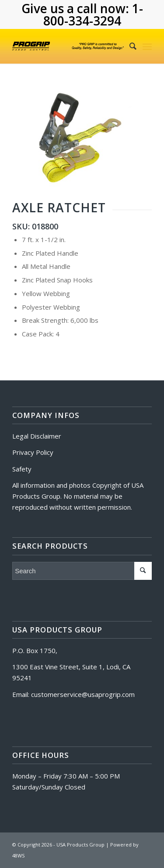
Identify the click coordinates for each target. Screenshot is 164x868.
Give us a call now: (77, 8)
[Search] (129, 46)
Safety (22, 469)
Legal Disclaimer (37, 436)
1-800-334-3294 (93, 14)
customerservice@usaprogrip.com (83, 694)
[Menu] (147, 46)
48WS (18, 855)
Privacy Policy (33, 452)
